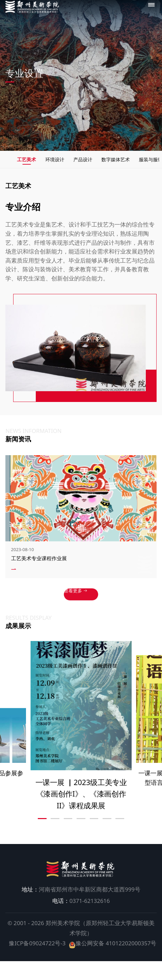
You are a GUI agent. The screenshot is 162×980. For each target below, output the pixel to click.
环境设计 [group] (76, 161)
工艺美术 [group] (42, 161)
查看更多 (77, 600)
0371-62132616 (81, 909)
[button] (42, 827)
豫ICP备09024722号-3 (40, 952)
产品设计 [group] (110, 161)
